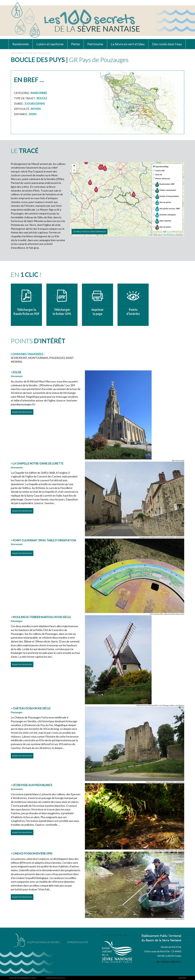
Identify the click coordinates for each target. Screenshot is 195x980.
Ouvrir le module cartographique (89, 232)
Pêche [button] (75, 44)
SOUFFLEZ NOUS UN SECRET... (44, 942)
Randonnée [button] (21, 44)
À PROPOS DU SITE (78, 942)
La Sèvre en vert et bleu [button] (128, 44)
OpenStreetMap (169, 235)
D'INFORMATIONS (22, 412)
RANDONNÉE (17, 53)
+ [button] (74, 166)
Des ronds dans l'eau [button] (167, 44)
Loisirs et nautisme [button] (50, 44)
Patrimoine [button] (95, 44)
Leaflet (150, 235)
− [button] (74, 171)
